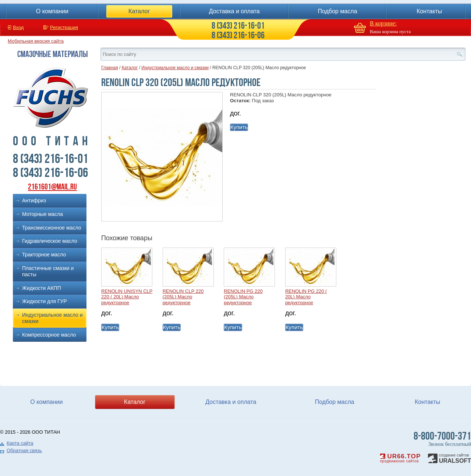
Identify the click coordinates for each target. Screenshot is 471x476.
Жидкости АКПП (42, 288)
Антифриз (34, 200)
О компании (52, 11)
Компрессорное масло (49, 335)
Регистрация (64, 27)
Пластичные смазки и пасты (48, 271)
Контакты (429, 11)
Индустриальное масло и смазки (52, 318)
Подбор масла (338, 11)
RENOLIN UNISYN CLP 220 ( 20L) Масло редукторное (127, 297)
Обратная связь (24, 450)
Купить (239, 127)
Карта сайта (20, 443)
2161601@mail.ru (52, 187)
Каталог (139, 11)
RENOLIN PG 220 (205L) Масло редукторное (243, 297)
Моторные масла (43, 214)
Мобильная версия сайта (36, 41)
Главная (110, 68)
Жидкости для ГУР (45, 301)
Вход (18, 27)
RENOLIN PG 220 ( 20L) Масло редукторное (306, 297)
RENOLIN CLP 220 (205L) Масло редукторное (183, 297)
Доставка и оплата (234, 11)
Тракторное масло (44, 255)
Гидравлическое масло (50, 241)
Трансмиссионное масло (52, 228)
